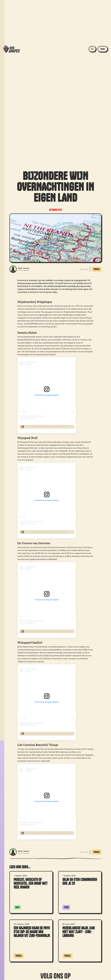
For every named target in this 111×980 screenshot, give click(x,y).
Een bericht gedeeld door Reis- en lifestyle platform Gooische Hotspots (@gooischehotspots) (50, 833)
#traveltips (55, 210)
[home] (12, 49)
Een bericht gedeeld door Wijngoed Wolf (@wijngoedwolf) (49, 532)
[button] (103, 49)
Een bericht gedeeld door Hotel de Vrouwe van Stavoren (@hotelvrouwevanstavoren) (50, 631)
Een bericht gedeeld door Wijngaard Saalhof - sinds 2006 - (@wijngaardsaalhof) (50, 733)
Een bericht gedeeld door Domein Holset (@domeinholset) (49, 427)
